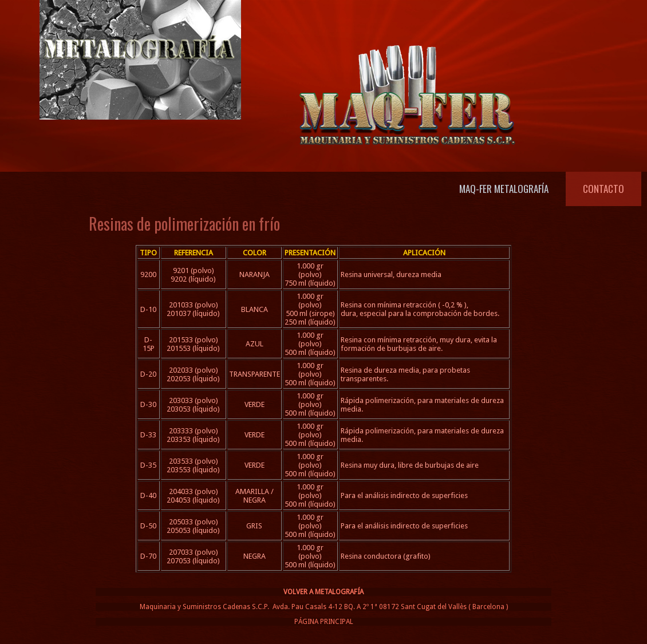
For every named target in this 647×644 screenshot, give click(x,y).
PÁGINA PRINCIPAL (324, 622)
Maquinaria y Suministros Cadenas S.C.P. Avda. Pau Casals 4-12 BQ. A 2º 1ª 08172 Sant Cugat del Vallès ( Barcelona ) (324, 607)
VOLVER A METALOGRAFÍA (323, 592)
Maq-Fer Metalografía (504, 189)
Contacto (603, 189)
